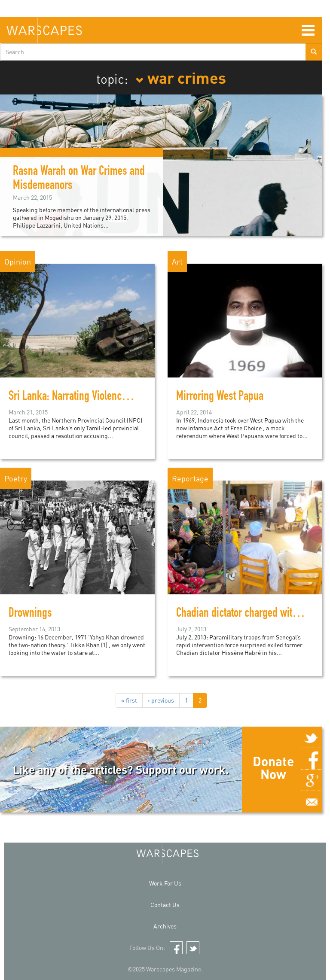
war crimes (181, 77)
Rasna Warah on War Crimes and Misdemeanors (79, 179)
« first (129, 700)
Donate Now (273, 767)
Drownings (30, 614)
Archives (165, 926)
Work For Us (165, 883)
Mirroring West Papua (220, 397)
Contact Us (165, 905)
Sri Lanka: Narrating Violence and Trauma (92, 397)
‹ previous (161, 700)
